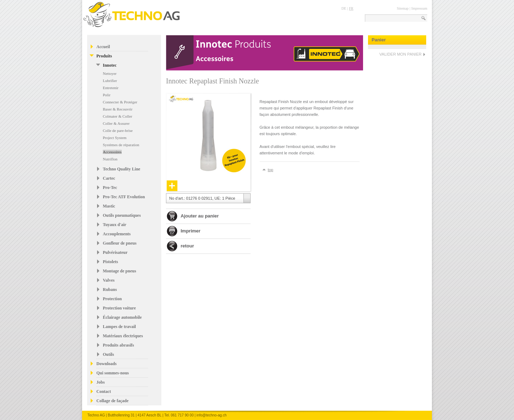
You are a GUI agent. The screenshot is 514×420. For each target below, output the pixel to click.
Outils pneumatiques (122, 215)
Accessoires (112, 152)
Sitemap (403, 8)
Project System (115, 138)
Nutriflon (110, 159)
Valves (109, 280)
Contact (104, 391)
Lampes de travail (119, 327)
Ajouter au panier (200, 216)
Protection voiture (119, 308)
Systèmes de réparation (121, 145)
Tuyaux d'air (115, 225)
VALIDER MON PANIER (400, 54)
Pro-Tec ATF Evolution (124, 197)
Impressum (419, 8)
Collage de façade (112, 401)
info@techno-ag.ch (212, 415)
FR (351, 8)
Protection (112, 299)
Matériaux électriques (123, 336)
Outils (108, 354)
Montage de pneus (119, 271)
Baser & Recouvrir (118, 109)
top (270, 170)
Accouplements (117, 234)
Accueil (103, 47)
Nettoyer (110, 73)
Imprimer (191, 231)
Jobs (100, 382)
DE (344, 8)
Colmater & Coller (117, 116)
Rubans (110, 290)
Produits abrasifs (118, 345)
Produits (104, 56)
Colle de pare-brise (118, 130)
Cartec (109, 178)
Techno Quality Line (122, 169)
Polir (107, 95)
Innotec (110, 65)
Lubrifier (110, 81)
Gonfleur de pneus (120, 243)
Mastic (109, 206)
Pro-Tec (110, 188)
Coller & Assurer (116, 123)
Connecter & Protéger (120, 102)
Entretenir (111, 88)
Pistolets (110, 262)
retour (187, 246)
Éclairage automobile (122, 317)
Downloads (107, 364)
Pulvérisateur (115, 252)
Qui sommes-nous (113, 373)
